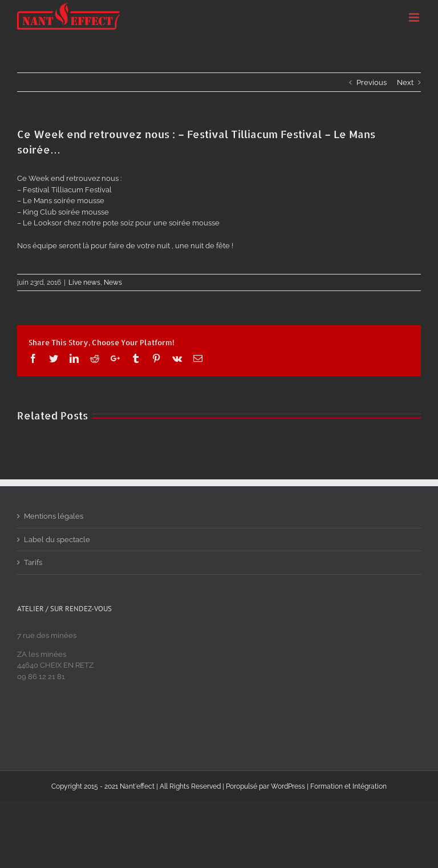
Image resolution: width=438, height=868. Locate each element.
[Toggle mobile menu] (415, 17)
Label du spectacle (57, 540)
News (113, 282)
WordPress (288, 786)
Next (405, 82)
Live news (84, 282)
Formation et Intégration (348, 786)
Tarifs (33, 562)
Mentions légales (54, 516)
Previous (372, 82)
